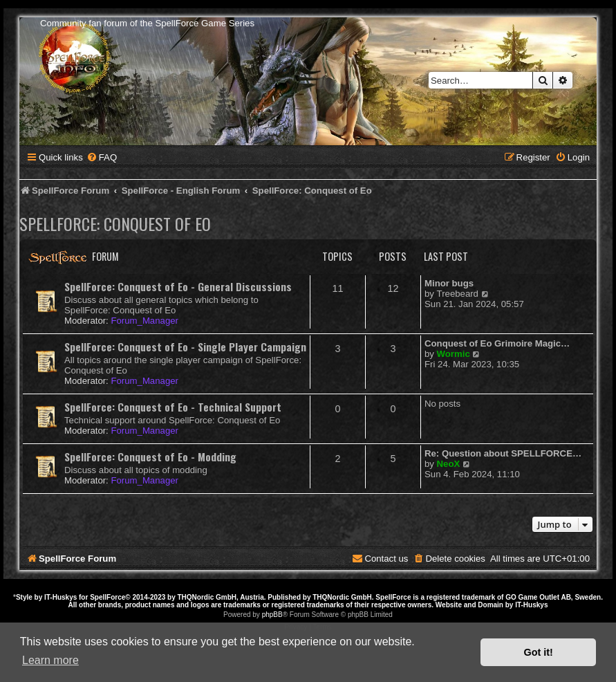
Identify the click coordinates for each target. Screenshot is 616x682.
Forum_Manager (144, 321)
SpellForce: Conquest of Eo (115, 223)
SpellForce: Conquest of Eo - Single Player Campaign (185, 347)
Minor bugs (449, 283)
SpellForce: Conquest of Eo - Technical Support (173, 407)
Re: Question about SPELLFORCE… (503, 453)
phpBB (272, 615)
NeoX (449, 464)
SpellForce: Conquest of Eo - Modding (150, 457)
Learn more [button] (50, 660)
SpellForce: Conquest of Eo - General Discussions (178, 286)
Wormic (454, 354)
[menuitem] (102, 157)
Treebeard (458, 294)
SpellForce (108, 597)
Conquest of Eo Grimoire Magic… (497, 343)
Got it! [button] (539, 652)
